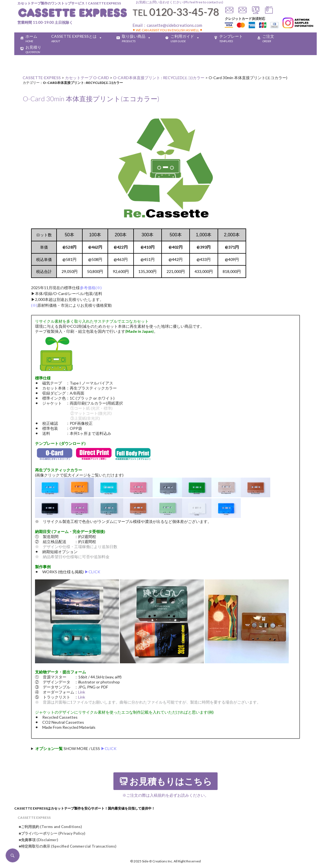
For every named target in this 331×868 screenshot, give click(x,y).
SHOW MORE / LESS (76, 748)
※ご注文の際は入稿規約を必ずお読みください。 (165, 795)
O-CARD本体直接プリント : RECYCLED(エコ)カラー (83, 83)
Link (82, 692)
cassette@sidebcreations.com (174, 25)
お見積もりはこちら (171, 782)
